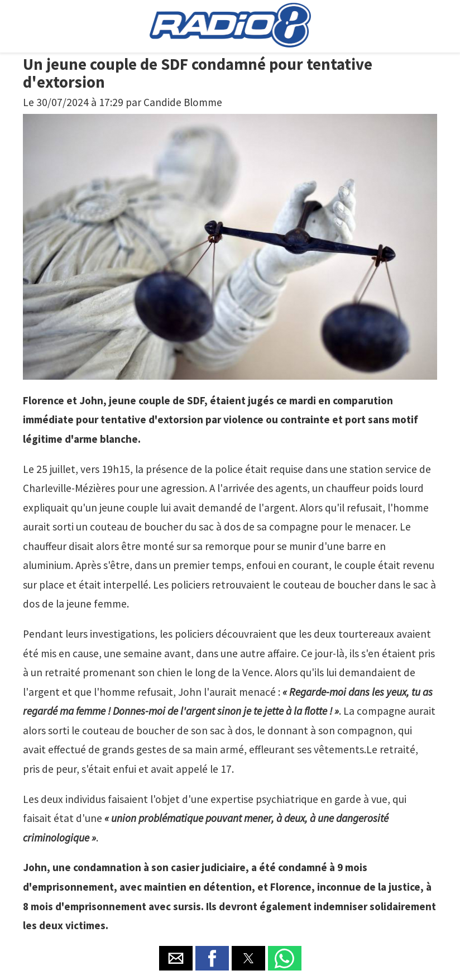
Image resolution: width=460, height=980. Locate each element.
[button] (176, 958)
